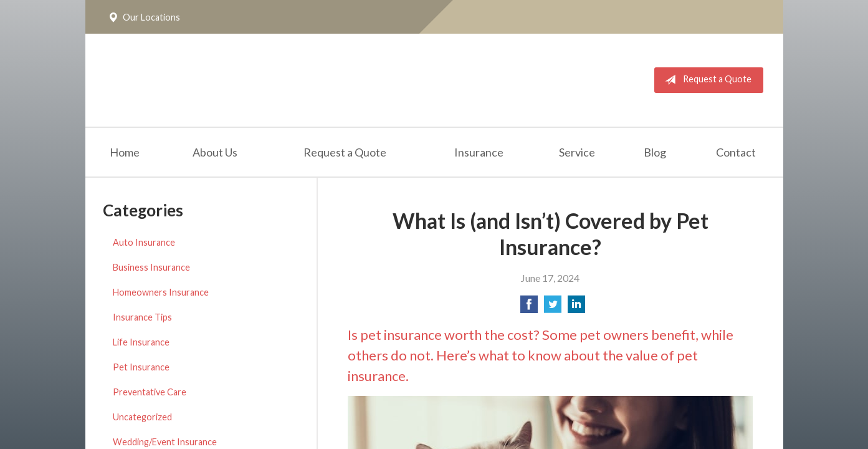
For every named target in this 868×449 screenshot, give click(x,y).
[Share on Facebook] (529, 308)
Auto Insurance (144, 242)
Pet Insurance (141, 367)
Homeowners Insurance (161, 292)
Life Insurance (141, 342)
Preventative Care (150, 392)
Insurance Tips (142, 317)
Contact (736, 152)
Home (125, 152)
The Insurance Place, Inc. (261, 80)
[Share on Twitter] (553, 308)
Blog (655, 152)
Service (577, 152)
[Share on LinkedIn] (576, 308)
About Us (215, 152)
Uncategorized (142, 417)
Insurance (479, 152)
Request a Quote (706, 80)
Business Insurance (151, 267)
